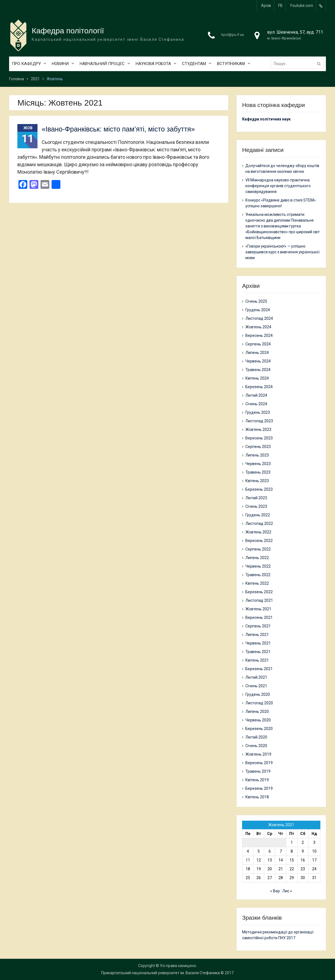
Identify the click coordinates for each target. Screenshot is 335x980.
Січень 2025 (256, 301)
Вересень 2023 (259, 438)
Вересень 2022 (259, 541)
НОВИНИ (60, 64)
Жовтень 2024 (258, 327)
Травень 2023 (258, 472)
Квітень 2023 (257, 481)
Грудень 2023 (258, 412)
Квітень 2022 (257, 583)
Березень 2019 (259, 788)
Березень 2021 (259, 669)
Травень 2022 (258, 575)
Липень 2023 (257, 455)
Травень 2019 (258, 771)
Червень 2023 (258, 464)
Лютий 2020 (256, 737)
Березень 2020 (259, 729)
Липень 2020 (257, 711)
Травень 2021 (258, 652)
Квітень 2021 (257, 660)
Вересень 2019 (259, 763)
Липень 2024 (257, 353)
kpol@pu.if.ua (233, 35)
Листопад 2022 (259, 523)
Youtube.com (301, 6)
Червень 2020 (258, 720)
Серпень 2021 (258, 626)
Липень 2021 (257, 635)
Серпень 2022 (258, 549)
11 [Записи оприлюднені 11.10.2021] (248, 860)
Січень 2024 (256, 404)
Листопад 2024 (259, 318)
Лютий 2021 (256, 677)
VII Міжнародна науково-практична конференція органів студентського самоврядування (278, 186)
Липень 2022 (257, 558)
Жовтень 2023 (258, 429)
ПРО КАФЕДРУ (26, 64)
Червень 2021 (258, 643)
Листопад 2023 (259, 421)
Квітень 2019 (257, 780)
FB (280, 6)
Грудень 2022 (258, 515)
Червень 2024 (258, 361)
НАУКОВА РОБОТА (153, 64)
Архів (266, 6)
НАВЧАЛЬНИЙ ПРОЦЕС (102, 64)
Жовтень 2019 (258, 754)
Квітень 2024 (257, 378)
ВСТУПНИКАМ (231, 64)
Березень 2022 (259, 592)
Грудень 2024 (258, 310)
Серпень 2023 (258, 447)
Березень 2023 (259, 489)
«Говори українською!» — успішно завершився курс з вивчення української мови (282, 252)
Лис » (287, 891)
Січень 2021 (256, 686)
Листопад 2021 (259, 600)
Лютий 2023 (256, 498)
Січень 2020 (256, 746)
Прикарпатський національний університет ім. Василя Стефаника (160, 973)
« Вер (275, 891)
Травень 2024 (258, 370)
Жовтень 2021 (258, 609)
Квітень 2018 (257, 797)
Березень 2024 (259, 387)
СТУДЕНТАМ (194, 64)
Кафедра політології (68, 31)
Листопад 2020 (259, 703)
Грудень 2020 (258, 694)
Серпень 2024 (258, 344)
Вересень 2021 (259, 617)
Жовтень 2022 (258, 532)
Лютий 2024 (256, 395)
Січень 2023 (256, 506)
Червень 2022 (258, 566)
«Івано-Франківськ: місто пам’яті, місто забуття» (118, 129)
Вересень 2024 (259, 335)
